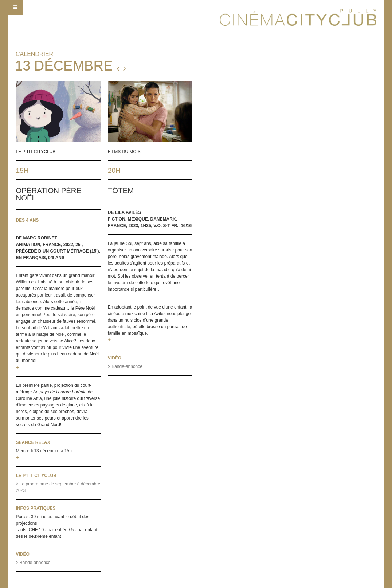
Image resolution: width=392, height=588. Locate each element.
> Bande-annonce (33, 563)
